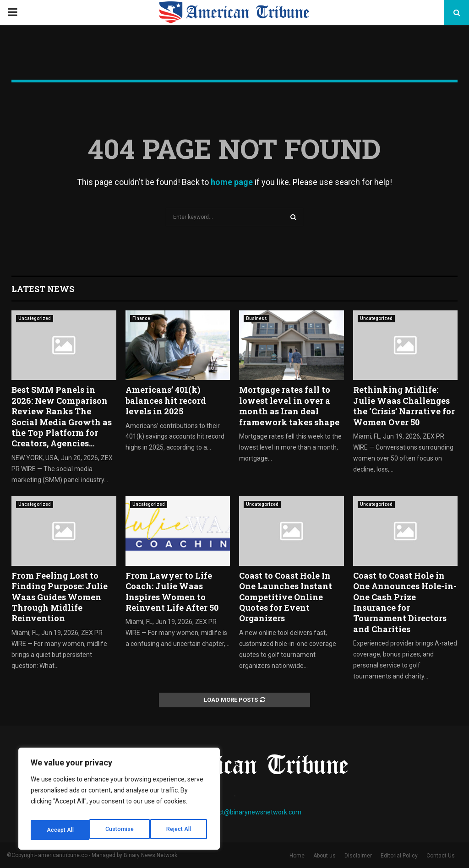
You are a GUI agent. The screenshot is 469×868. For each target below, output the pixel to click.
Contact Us (441, 856)
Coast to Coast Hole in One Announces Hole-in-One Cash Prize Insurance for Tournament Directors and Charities (405, 602)
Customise (60, 830)
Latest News (43, 289)
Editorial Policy (399, 856)
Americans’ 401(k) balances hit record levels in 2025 (166, 400)
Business (256, 318)
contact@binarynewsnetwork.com (252, 812)
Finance (141, 318)
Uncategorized (35, 318)
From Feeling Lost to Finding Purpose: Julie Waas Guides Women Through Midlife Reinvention (60, 597)
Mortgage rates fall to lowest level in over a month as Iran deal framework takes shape (289, 406)
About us (324, 856)
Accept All (179, 830)
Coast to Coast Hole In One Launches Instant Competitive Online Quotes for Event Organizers (286, 597)
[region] (119, 802)
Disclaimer (358, 856)
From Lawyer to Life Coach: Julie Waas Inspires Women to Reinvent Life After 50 (172, 591)
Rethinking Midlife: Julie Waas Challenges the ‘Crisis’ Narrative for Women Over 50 (404, 406)
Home (297, 856)
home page (232, 182)
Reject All (121, 830)
